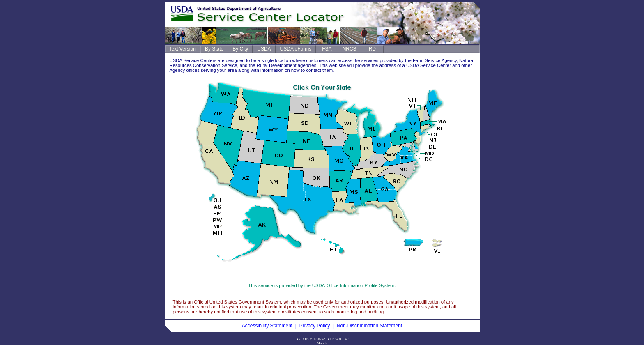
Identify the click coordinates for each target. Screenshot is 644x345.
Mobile (322, 343)
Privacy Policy (315, 326)
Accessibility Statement (267, 326)
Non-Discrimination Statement (369, 326)
